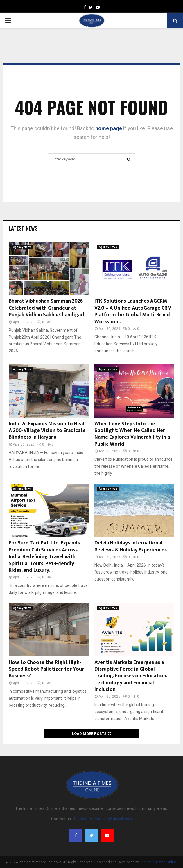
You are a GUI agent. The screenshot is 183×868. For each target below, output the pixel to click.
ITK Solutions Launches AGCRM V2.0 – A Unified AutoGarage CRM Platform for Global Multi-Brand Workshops (133, 311)
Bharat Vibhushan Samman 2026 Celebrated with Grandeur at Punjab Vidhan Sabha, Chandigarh (47, 308)
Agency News (22, 247)
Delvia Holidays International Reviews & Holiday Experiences (131, 546)
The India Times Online (158, 862)
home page (109, 128)
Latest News (23, 228)
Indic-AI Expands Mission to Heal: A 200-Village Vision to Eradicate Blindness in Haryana (47, 431)
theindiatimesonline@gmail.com (102, 819)
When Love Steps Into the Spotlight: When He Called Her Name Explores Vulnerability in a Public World (132, 434)
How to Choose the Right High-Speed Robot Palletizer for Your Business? (46, 669)
